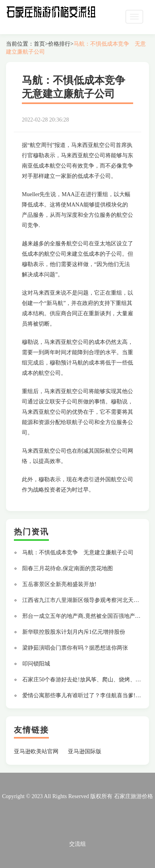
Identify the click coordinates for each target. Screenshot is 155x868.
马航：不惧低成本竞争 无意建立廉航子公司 (78, 553)
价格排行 (59, 44)
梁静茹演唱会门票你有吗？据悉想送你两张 (75, 648)
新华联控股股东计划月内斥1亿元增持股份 (74, 632)
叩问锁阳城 (36, 664)
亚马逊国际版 (85, 751)
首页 (39, 44)
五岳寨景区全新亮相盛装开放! (59, 584)
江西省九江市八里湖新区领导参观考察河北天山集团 (86, 600)
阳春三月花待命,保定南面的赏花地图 (68, 568)
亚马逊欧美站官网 (36, 751)
